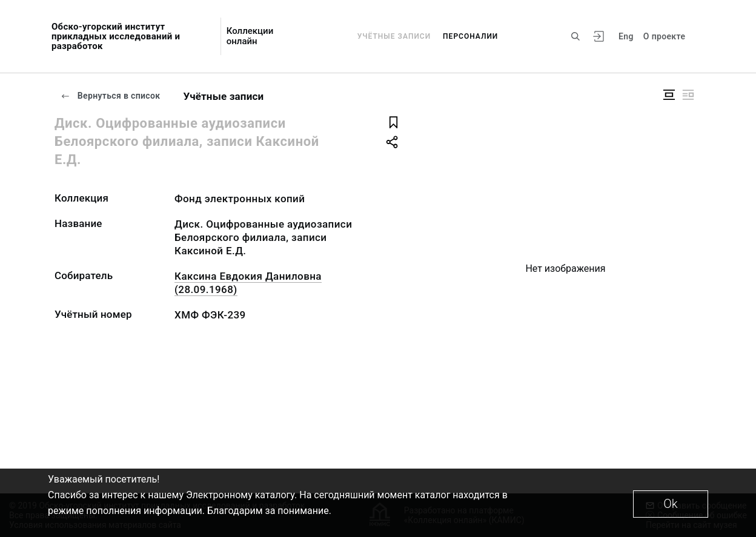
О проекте (664, 36)
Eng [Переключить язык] (626, 36)
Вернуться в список (110, 96)
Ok (670, 504)
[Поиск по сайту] (575, 36)
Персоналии (470, 36)
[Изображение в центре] (669, 95)
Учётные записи (394, 36)
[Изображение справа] (688, 95)
